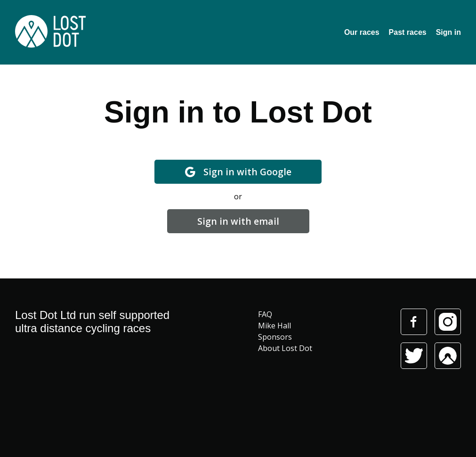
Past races (408, 32)
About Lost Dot (285, 348)
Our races (362, 32)
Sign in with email (238, 221)
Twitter (414, 356)
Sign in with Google (238, 172)
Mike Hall (274, 326)
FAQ (265, 314)
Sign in (448, 32)
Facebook (414, 322)
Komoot (448, 356)
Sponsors (275, 337)
